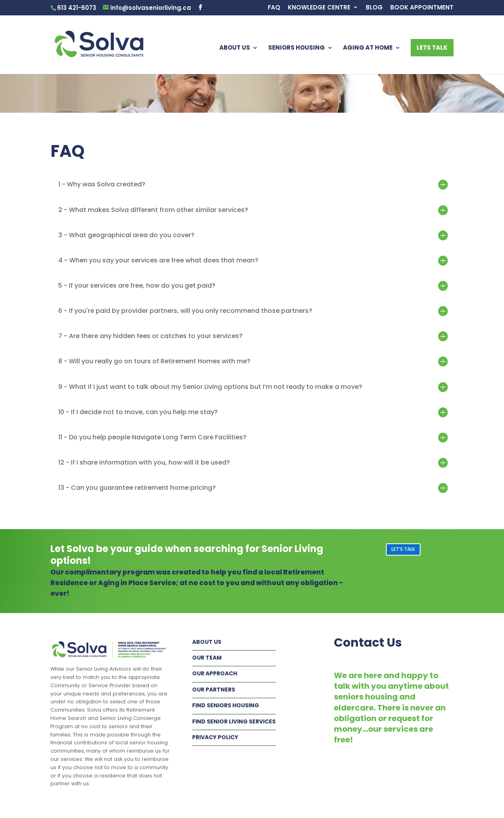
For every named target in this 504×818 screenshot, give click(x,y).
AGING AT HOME (368, 48)
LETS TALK (432, 47)
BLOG (374, 8)
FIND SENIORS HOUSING (226, 705)
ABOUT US (235, 48)
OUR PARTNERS (214, 690)
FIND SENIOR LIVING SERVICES (234, 721)
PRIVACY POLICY (215, 737)
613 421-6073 (77, 8)
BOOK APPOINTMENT (422, 8)
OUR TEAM (207, 658)
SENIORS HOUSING (296, 48)
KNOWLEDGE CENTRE (319, 8)
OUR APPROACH (215, 673)
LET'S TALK (403, 549)
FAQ (274, 8)
